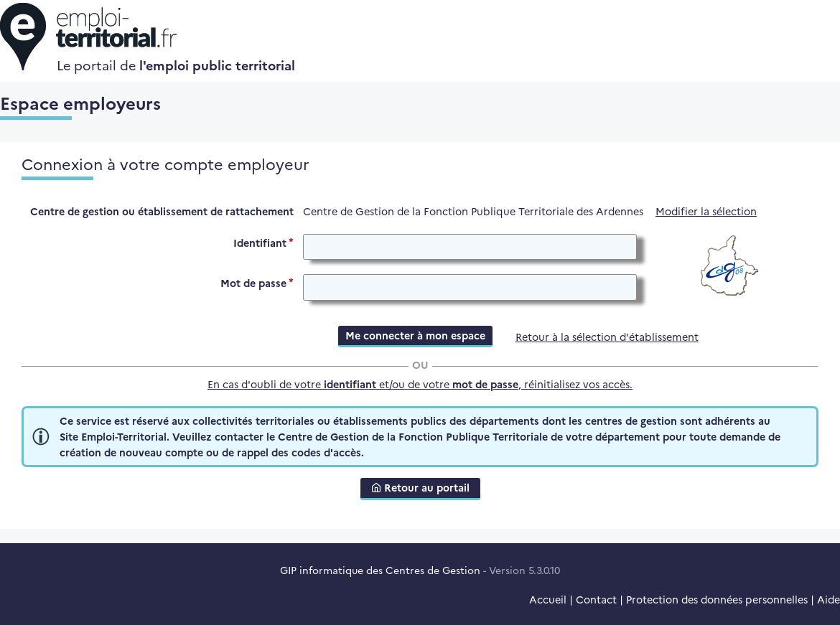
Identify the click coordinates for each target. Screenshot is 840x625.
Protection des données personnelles (717, 599)
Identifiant (260, 242)
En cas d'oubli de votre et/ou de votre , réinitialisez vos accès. (420, 384)
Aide (829, 599)
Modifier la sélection (706, 211)
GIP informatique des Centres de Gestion (380, 570)
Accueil (548, 599)
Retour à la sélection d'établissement (607, 337)
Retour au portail (420, 487)
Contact (596, 599)
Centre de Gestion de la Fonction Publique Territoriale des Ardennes (473, 211)
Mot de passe (253, 283)
